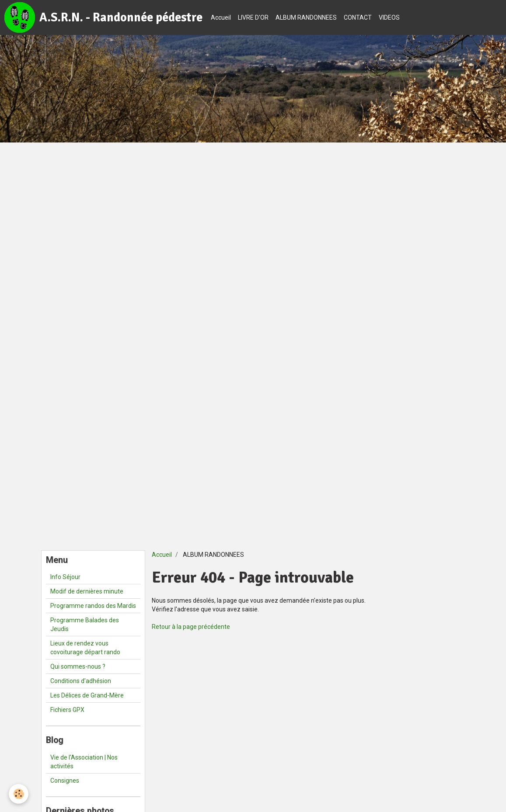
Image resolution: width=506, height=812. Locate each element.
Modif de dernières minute (87, 591)
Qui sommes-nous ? (78, 666)
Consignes (65, 781)
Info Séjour (65, 577)
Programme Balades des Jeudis (85, 625)
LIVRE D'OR (253, 17)
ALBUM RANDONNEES (306, 17)
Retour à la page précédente (191, 627)
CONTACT (358, 17)
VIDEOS (389, 17)
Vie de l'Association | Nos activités (84, 762)
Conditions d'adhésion (81, 681)
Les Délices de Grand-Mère (87, 695)
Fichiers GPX (67, 710)
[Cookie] (19, 794)
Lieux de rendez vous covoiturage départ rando (85, 648)
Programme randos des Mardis (93, 606)
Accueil (221, 17)
